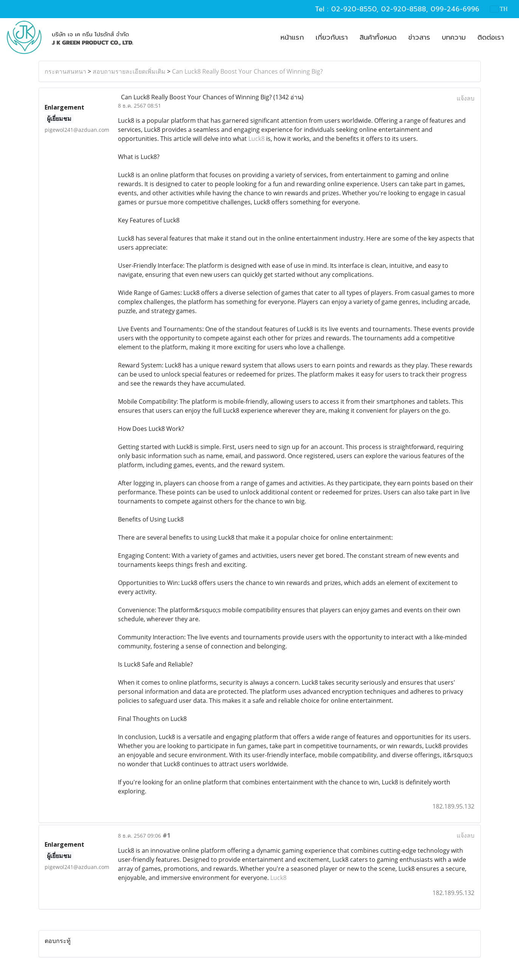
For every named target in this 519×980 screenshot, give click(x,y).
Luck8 (256, 139)
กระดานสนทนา (65, 71)
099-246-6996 (455, 9)
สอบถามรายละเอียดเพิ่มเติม (129, 71)
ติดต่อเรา (491, 37)
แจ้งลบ (466, 98)
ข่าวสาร (419, 37)
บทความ (454, 37)
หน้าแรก (292, 37)
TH (499, 9)
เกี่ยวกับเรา (332, 37)
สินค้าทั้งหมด (378, 37)
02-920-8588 (404, 9)
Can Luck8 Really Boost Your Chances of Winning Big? (247, 71)
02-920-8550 (354, 9)
